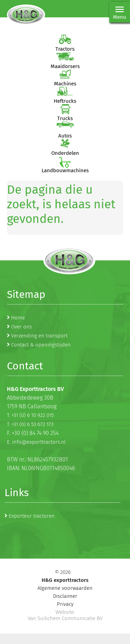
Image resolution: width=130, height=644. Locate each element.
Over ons (21, 327)
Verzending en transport (39, 336)
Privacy (65, 604)
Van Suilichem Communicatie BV (65, 618)
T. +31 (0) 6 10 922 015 (30, 415)
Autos (65, 136)
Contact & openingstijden (41, 345)
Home (18, 318)
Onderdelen (65, 153)
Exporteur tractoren (32, 516)
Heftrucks (65, 101)
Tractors (65, 49)
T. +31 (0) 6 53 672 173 (30, 424)
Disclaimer (65, 596)
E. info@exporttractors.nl (36, 442)
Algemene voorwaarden (65, 588)
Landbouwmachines (65, 170)
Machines (65, 84)
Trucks (65, 118)
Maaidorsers (65, 66)
